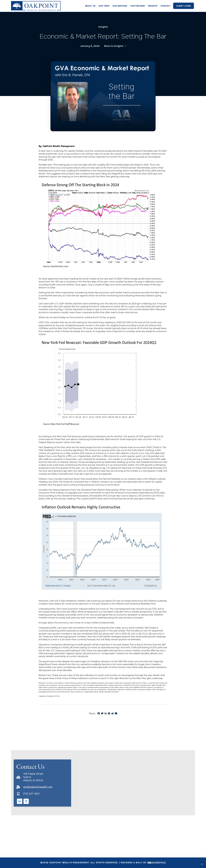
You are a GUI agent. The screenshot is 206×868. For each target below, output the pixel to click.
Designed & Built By (143, 863)
